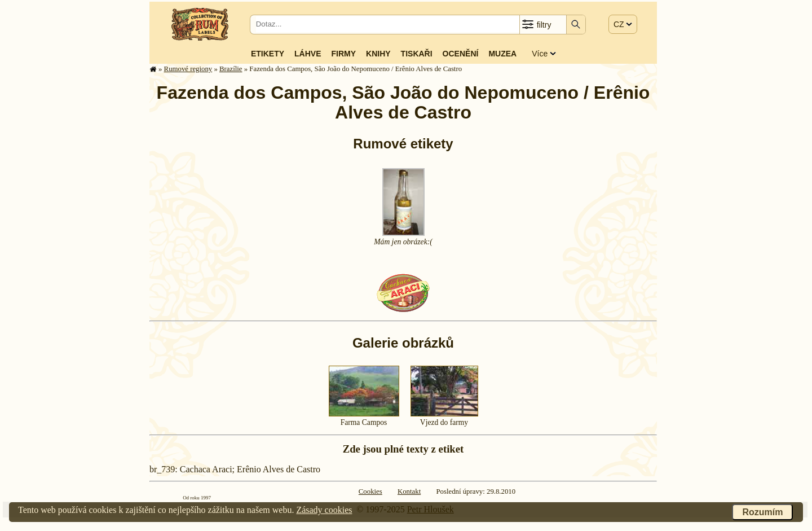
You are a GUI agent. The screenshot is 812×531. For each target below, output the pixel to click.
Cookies (370, 491)
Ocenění (461, 54)
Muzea (502, 54)
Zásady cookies (324, 510)
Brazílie (231, 69)
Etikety (268, 54)
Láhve (308, 54)
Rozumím (762, 512)
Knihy (378, 54)
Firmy (343, 54)
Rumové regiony (188, 69)
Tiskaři (417, 54)
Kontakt (409, 491)
